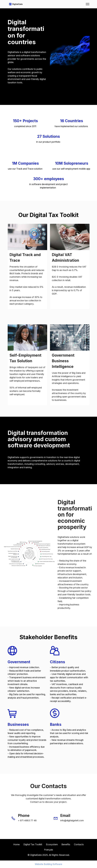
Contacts (79, 844)
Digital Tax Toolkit (33, 844)
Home (16, 844)
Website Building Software (48, 864)
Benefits (66, 844)
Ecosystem (52, 844)
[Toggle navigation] (88, 4)
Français (49, 850)
